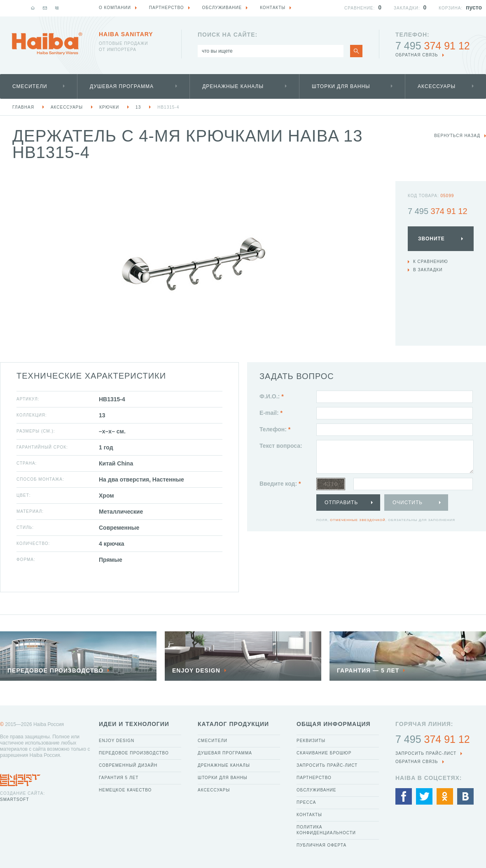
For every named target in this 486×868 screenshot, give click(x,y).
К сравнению (431, 262)
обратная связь (417, 55)
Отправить (341, 503)
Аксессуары (437, 86)
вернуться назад (457, 136)
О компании (115, 8)
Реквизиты (311, 741)
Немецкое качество (125, 790)
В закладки (428, 270)
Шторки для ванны (341, 86)
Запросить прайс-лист (327, 765)
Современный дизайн (128, 765)
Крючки (109, 107)
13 (138, 107)
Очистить (408, 503)
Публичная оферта (321, 845)
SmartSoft (14, 799)
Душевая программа (122, 86)
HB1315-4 (168, 107)
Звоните (431, 239)
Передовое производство (134, 753)
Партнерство (314, 778)
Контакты (309, 815)
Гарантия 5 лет (119, 778)
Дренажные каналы (233, 86)
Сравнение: (360, 8)
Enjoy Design (117, 741)
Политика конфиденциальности (326, 830)
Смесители (30, 86)
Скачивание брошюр (324, 753)
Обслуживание (317, 790)
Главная (23, 107)
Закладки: (407, 8)
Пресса (306, 802)
